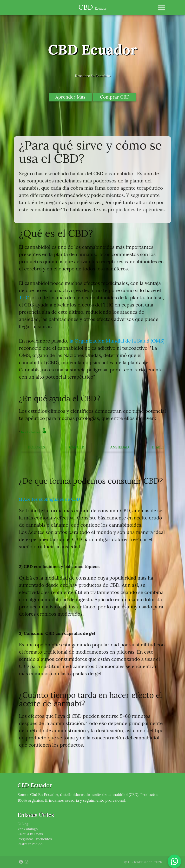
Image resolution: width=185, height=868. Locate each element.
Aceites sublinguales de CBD (50, 499)
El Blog (23, 824)
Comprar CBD (115, 97)
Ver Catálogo (28, 829)
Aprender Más (70, 97)
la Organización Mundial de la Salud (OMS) (117, 341)
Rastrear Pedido (30, 844)
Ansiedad (120, 447)
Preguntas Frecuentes (35, 839)
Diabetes (161, 447)
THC (24, 297)
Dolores (36, 447)
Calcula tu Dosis (30, 834)
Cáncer (76, 447)
